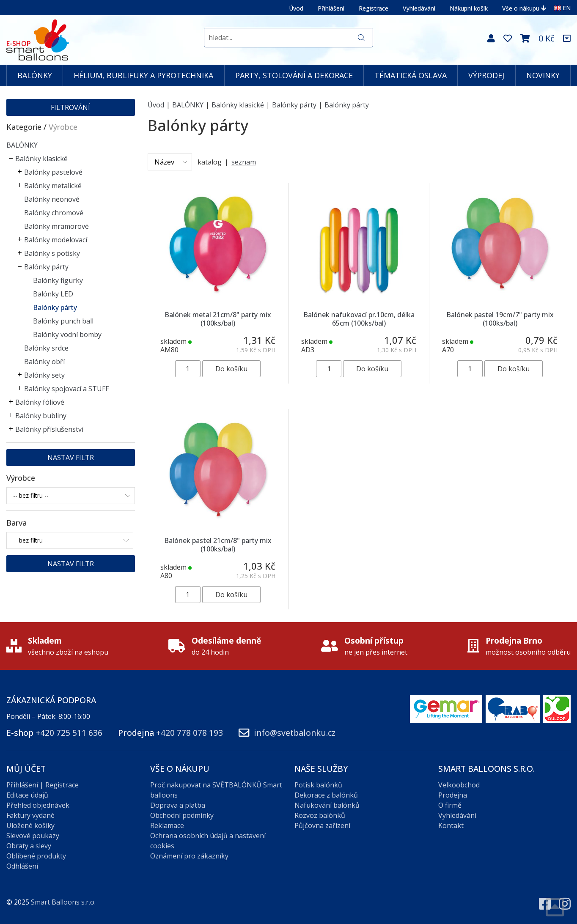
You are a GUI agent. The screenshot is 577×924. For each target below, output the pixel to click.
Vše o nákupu (524, 8)
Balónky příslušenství (49, 429)
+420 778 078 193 (190, 733)
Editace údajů (27, 795)
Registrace (374, 8)
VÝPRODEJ (486, 75)
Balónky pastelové (53, 172)
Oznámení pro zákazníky (189, 856)
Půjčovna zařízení (322, 825)
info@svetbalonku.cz (295, 733)
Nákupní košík (469, 8)
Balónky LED (53, 294)
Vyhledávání (419, 8)
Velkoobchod (459, 785)
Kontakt (451, 825)
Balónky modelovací (56, 240)
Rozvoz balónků (320, 815)
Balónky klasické (41, 159)
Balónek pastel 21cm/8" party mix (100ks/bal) (218, 544)
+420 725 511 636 (69, 733)
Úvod (296, 8)
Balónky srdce (46, 348)
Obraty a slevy (29, 846)
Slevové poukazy (33, 836)
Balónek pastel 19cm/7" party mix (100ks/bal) (500, 319)
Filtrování (70, 107)
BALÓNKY (35, 75)
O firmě (450, 805)
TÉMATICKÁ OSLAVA (411, 75)
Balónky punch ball (63, 321)
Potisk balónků (318, 785)
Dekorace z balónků (326, 795)
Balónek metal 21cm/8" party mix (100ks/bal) (218, 319)
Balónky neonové (52, 199)
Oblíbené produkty (36, 856)
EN (562, 8)
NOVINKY (543, 75)
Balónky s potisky (52, 253)
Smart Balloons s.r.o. (63, 902)
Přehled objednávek (38, 805)
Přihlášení (331, 8)
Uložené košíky (30, 825)
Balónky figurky (58, 280)
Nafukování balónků (327, 805)
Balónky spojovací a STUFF (66, 389)
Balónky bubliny (41, 416)
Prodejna (453, 795)
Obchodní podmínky (182, 815)
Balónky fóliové (40, 402)
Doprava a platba (178, 805)
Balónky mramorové (56, 226)
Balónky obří (44, 362)
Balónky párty (46, 267)
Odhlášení (22, 866)
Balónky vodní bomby (67, 335)
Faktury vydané (30, 815)
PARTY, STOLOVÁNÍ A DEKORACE (294, 75)
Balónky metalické (53, 186)
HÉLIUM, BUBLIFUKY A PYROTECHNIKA (143, 75)
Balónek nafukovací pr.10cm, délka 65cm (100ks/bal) (359, 319)
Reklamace (167, 825)
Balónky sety (44, 375)
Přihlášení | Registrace (43, 785)
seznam (244, 162)
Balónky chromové (54, 213)
